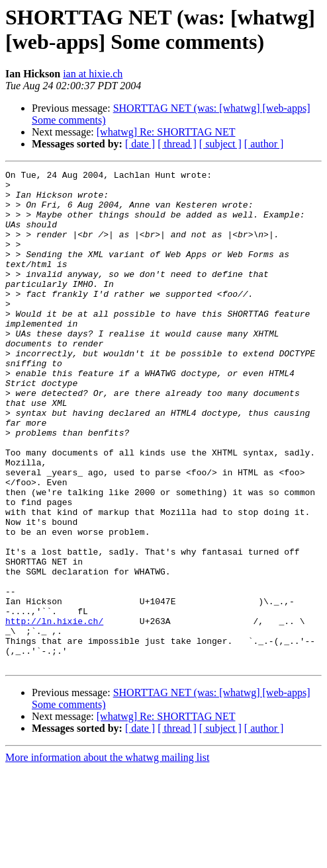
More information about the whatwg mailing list (107, 856)
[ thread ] (177, 144)
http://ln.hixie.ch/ (54, 712)
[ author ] (264, 144)
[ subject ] (220, 144)
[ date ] (140, 144)
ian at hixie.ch (93, 74)
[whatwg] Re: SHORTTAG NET (166, 132)
